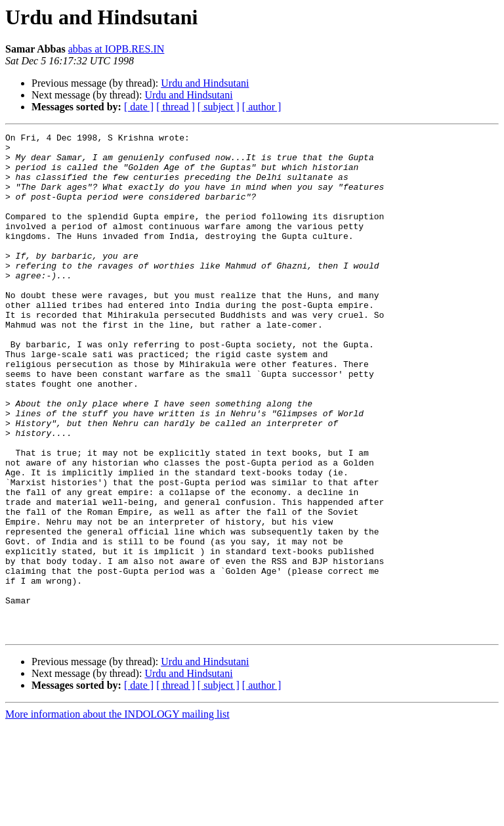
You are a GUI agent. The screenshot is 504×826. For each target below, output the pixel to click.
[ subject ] (219, 107)
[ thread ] (176, 107)
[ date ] (139, 107)
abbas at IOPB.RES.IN (116, 49)
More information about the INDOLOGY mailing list (117, 815)
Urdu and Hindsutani (205, 83)
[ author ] (262, 107)
